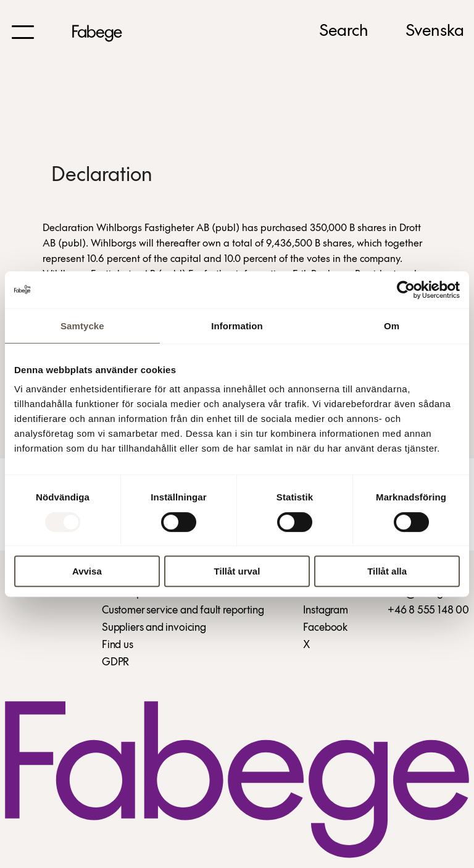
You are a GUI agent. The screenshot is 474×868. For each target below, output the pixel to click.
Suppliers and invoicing (154, 628)
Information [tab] (237, 326)
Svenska (435, 32)
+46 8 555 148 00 (428, 611)
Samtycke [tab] (82, 326)
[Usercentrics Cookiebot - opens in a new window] (406, 290)
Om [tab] (392, 326)
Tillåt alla (387, 571)
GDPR (115, 663)
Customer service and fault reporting (183, 611)
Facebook (325, 628)
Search (344, 32)
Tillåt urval (237, 571)
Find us (118, 645)
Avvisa (87, 571)
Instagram (325, 611)
